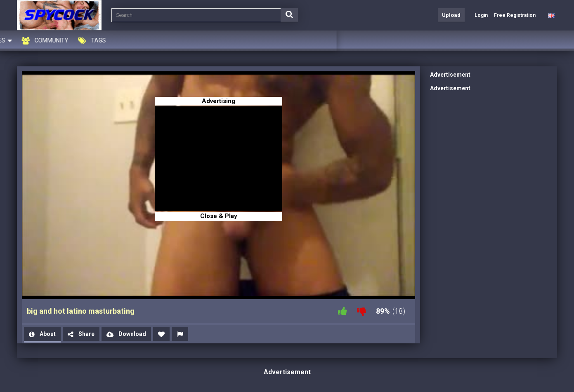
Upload (451, 15)
